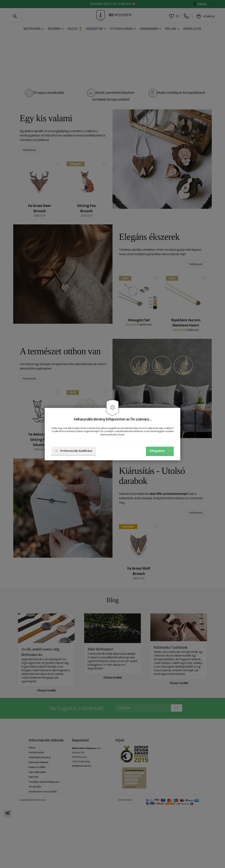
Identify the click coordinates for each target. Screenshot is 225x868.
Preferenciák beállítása (74, 451)
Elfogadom (160, 451)
